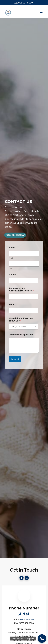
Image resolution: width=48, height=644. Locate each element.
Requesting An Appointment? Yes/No (21, 290)
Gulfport (32, 223)
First (11, 258)
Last (11, 268)
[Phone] (23, 280)
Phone (13, 274)
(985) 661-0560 (14, 235)
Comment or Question (22, 335)
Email (13, 305)
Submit (15, 359)
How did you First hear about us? (21, 320)
